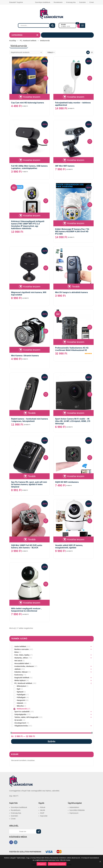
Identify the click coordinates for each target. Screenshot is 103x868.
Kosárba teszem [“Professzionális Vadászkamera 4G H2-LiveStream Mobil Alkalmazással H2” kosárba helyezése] (76, 342)
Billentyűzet (21, 686)
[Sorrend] (26, 52)
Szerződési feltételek (77, 810)
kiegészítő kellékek (22, 678)
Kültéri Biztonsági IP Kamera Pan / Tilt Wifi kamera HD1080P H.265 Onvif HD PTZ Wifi (72, 232)
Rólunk (43, 807)
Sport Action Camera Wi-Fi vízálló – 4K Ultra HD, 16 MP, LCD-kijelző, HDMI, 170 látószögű (73, 421)
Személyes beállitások (43, 2)
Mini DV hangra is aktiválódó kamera (71, 292)
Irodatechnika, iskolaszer (24, 666)
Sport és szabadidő (22, 712)
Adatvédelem (74, 807)
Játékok (17, 669)
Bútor (17, 652)
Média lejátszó (20, 680)
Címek (92, 2)
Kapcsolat (44, 816)
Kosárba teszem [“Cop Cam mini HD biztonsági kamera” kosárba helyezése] (32, 97)
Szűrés (51, 741)
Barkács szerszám (22, 649)
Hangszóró (21, 700)
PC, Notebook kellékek (28, 41)
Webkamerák (22, 709)
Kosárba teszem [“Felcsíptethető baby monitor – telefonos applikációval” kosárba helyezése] (76, 97)
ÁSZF (42, 813)
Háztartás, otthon (21, 658)
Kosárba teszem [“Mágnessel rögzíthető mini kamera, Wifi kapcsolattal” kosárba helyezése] (32, 287)
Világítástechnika (21, 726)
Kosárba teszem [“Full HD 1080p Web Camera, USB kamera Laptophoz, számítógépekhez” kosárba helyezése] (32, 160)
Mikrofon (20, 706)
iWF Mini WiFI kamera (65, 166)
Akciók (43, 810)
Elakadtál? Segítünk (16, 2)
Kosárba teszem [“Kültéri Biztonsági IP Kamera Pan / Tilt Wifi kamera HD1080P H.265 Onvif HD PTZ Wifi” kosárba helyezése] (76, 223)
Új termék (18, 720)
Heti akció (18, 661)
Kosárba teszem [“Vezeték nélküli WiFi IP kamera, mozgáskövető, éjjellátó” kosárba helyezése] (76, 539)
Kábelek (20, 703)
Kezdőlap (13, 41)
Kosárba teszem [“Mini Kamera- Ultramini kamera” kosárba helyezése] (32, 350)
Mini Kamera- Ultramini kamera (25, 356)
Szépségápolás (20, 714)
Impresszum (74, 813)
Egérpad (20, 692)
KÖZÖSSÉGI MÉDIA (18, 837)
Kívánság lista (71, 2)
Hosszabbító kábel (22, 663)
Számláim (82, 2)
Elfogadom (42, 864)
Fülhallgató (21, 697)
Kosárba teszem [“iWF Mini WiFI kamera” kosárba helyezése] (76, 160)
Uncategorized (20, 723)
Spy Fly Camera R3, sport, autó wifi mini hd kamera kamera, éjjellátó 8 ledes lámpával (29, 484)
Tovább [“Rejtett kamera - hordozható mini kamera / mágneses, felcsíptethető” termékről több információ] (32, 413)
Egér (19, 689)
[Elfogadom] (100, 862)
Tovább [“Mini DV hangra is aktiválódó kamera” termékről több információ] (76, 287)
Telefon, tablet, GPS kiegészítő (26, 717)
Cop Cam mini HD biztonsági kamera (28, 103)
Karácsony (19, 675)
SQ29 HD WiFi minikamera (67, 482)
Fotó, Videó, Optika (22, 655)
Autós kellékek (20, 646)
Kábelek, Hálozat (21, 672)
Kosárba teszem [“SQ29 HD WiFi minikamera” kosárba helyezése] (76, 476)
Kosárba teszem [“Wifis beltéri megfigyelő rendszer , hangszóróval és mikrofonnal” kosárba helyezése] (32, 603)
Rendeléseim (58, 2)
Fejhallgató (21, 695)
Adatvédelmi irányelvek (57, 864)
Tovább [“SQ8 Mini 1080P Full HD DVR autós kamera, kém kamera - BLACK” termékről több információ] (32, 539)
